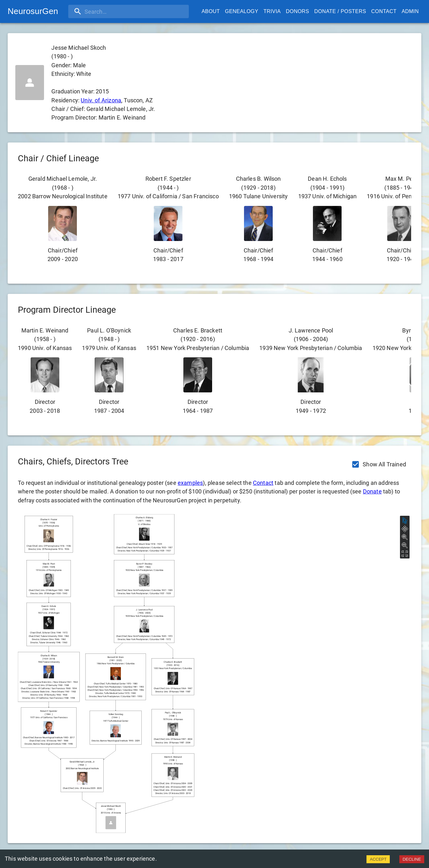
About (211, 11)
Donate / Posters (340, 11)
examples (190, 483)
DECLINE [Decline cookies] (412, 859)
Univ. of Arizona (101, 100)
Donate (372, 491)
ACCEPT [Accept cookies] (378, 859)
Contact (384, 11)
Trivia (272, 11)
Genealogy (242, 11)
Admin (410, 11)
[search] (109, 11)
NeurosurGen (33, 11)
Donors (297, 11)
